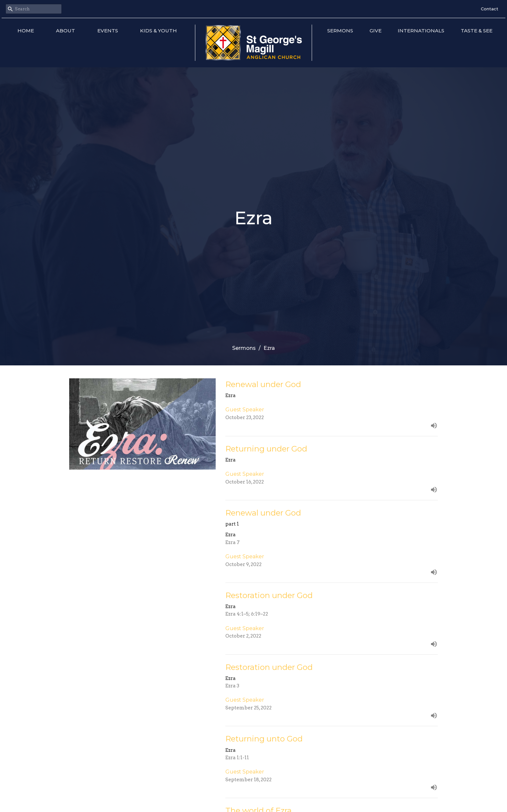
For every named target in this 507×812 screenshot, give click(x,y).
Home (26, 31)
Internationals (421, 31)
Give (376, 31)
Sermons (340, 31)
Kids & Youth (158, 31)
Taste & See (477, 31)
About (65, 31)
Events (108, 31)
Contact (490, 9)
